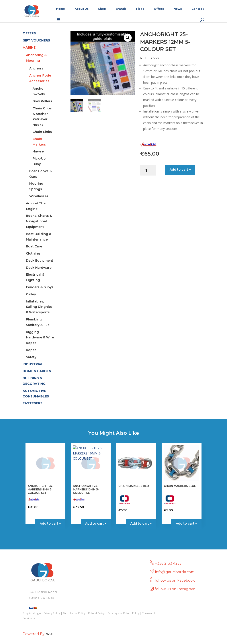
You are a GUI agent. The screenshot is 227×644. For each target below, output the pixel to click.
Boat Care (34, 246)
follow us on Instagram (175, 589)
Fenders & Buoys (40, 287)
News (178, 9)
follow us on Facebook (175, 580)
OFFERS (29, 33)
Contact (198, 9)
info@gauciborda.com (175, 572)
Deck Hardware (39, 268)
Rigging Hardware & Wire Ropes (40, 338)
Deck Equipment (40, 261)
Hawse (38, 151)
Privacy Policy (52, 613)
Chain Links (42, 132)
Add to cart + (180, 170)
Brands (121, 9)
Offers (159, 9)
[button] (128, 38)
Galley (31, 294)
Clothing (33, 253)
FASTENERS (33, 403)
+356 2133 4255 (168, 563)
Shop (102, 9)
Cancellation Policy (74, 613)
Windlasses (39, 196)
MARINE (29, 47)
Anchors (36, 68)
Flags (140, 9)
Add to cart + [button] (50, 523)
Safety (31, 357)
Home (61, 9)
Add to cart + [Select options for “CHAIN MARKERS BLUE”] (186, 523)
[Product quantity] (148, 170)
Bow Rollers (42, 101)
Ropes (31, 350)
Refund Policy (96, 613)
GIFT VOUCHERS (36, 40)
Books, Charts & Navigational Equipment (39, 221)
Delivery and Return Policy (123, 613)
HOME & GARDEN (37, 371)
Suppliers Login (32, 613)
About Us (82, 9)
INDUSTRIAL (33, 364)
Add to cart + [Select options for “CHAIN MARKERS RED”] (141, 523)
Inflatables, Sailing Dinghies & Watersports (39, 307)
